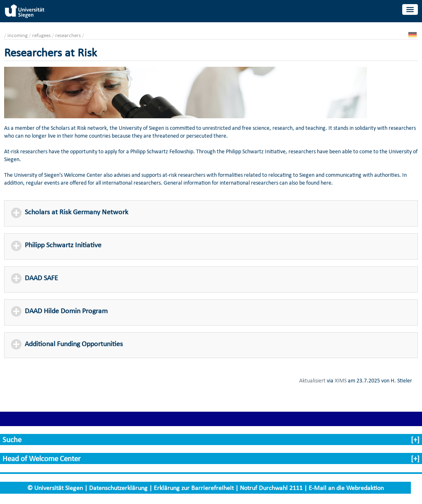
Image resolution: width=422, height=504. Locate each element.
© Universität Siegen (55, 488)
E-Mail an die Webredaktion (346, 488)
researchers (68, 35)
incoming (18, 35)
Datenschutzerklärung (118, 488)
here (326, 183)
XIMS (341, 380)
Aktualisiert (312, 380)
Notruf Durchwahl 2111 (271, 488)
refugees (41, 35)
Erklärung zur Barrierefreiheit (194, 488)
